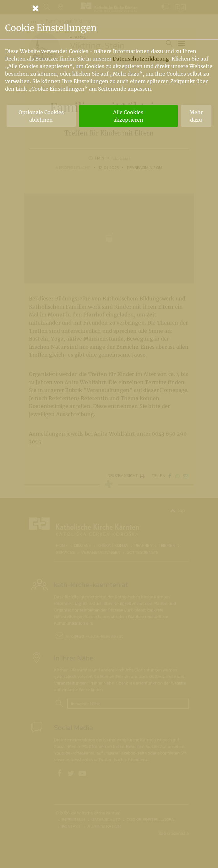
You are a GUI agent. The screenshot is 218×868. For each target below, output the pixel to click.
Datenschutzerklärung (141, 59)
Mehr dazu (196, 116)
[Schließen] (109, 8)
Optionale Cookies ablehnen (41, 116)
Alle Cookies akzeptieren (128, 116)
